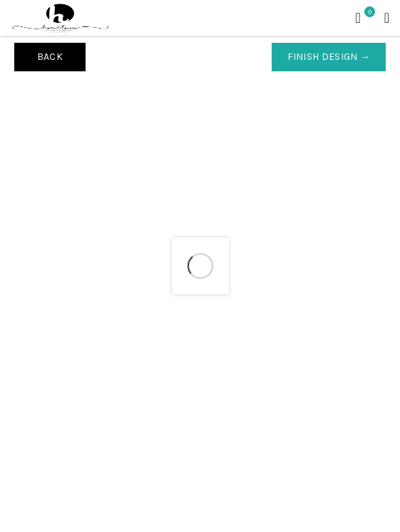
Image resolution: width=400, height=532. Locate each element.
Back (50, 57)
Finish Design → (329, 57)
